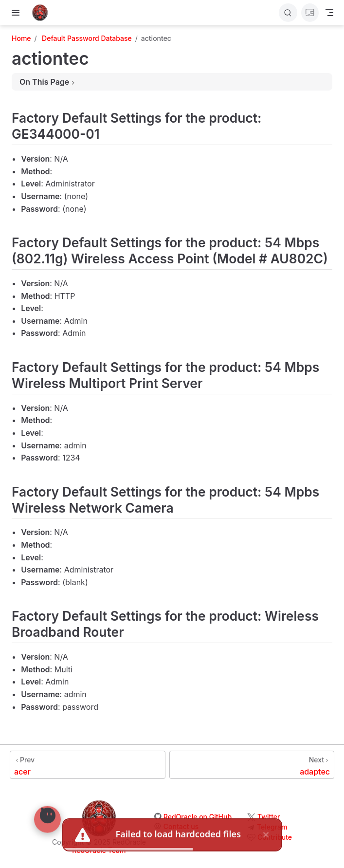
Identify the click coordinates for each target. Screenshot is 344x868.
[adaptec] (252, 765)
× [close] (266, 833)
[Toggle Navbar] (329, 13)
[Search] (288, 13)
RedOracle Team (99, 850)
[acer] (88, 765)
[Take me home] (43, 13)
